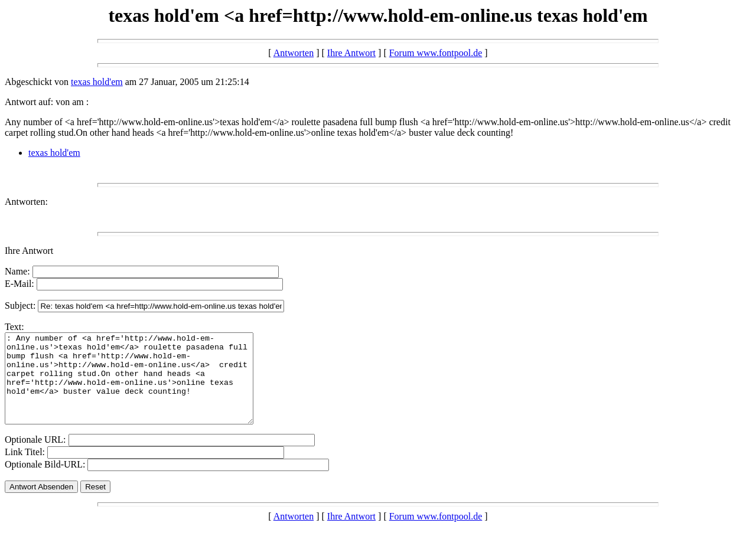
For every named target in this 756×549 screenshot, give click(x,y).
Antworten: (26, 202)
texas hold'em (97, 82)
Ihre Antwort (351, 53)
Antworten (294, 53)
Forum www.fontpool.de (436, 53)
